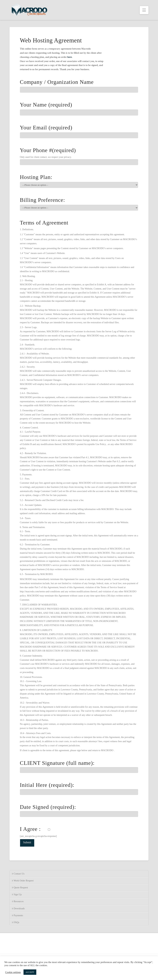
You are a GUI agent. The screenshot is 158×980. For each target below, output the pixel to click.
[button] (144, 10)
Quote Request (20, 888)
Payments (17, 915)
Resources (18, 901)
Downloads (18, 909)
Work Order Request (23, 881)
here (70, 57)
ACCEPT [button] (30, 972)
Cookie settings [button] (13, 972)
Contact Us (18, 874)
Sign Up (17, 895)
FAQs (16, 922)
